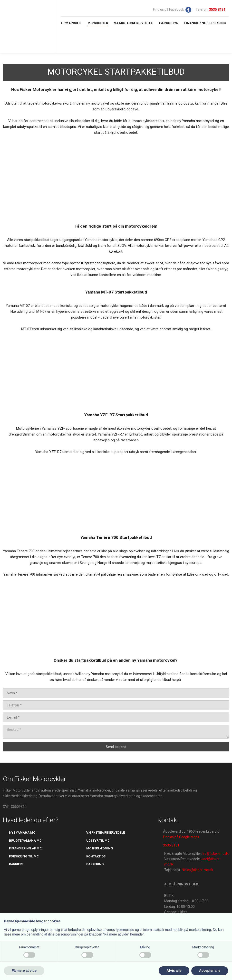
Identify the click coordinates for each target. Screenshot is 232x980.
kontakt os (96, 856)
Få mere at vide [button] (24, 971)
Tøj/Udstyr (168, 23)
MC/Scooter (98, 23)
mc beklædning (100, 848)
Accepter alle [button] (210, 971)
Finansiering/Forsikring (205, 23)
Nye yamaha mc (22, 833)
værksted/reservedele (106, 833)
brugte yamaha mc (25, 841)
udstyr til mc (98, 841)
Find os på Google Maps (181, 837)
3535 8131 (171, 845)
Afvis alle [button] (174, 971)
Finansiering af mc (25, 848)
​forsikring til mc (24, 856)
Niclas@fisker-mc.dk (197, 870)
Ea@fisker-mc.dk (216, 854)
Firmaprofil (71, 23)
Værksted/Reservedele (133, 23)
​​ (217, 9)
